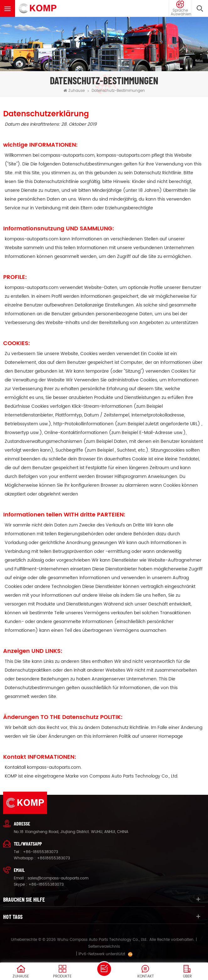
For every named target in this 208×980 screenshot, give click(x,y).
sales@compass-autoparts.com (58, 878)
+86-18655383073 (40, 852)
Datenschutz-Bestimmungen (118, 91)
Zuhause (74, 91)
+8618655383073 (53, 858)
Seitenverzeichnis (104, 947)
